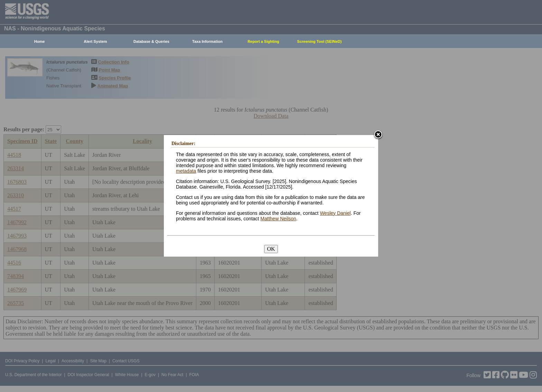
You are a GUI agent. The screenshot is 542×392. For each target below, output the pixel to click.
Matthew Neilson (278, 219)
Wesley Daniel (335, 213)
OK (271, 249)
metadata (186, 171)
